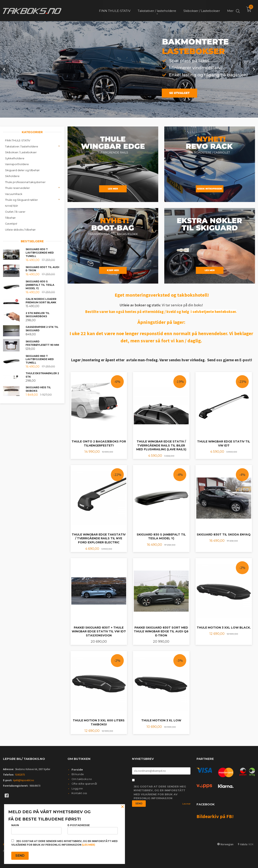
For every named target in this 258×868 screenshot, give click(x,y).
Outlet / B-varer (15, 211)
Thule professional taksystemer (25, 182)
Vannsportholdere (17, 164)
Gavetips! (11, 223)
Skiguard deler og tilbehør (22, 170)
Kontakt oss (79, 793)
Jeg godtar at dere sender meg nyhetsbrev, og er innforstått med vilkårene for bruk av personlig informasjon (160, 792)
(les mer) (89, 845)
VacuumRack (14, 194)
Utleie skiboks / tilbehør (20, 229)
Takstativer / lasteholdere (22, 146)
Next (254, 69)
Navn (36, 829)
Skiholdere (12, 176)
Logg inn (77, 788)
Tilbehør (10, 217)
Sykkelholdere (15, 158)
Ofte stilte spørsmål (84, 783)
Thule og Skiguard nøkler (21, 199)
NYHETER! (11, 205)
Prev (4, 69)
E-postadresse (93, 829)
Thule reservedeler (17, 187)
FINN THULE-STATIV (18, 140)
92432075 (20, 774)
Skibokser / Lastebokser (21, 152)
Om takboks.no (82, 779)
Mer (230, 10)
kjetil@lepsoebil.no (24, 780)
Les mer (186, 803)
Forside (77, 769)
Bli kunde (78, 774)
